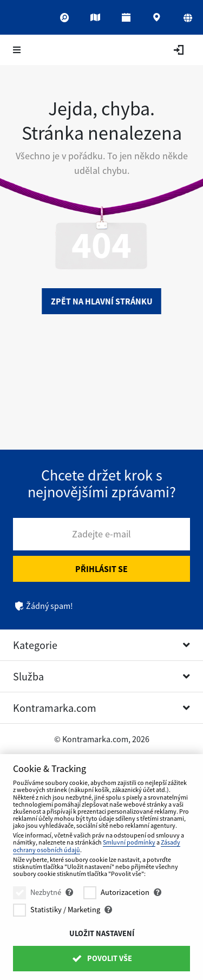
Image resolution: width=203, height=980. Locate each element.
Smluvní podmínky (129, 842)
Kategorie (35, 645)
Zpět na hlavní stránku (102, 301)
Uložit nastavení (102, 933)
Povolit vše (101, 958)
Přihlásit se (101, 569)
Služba (28, 676)
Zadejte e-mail (101, 534)
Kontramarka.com (55, 708)
